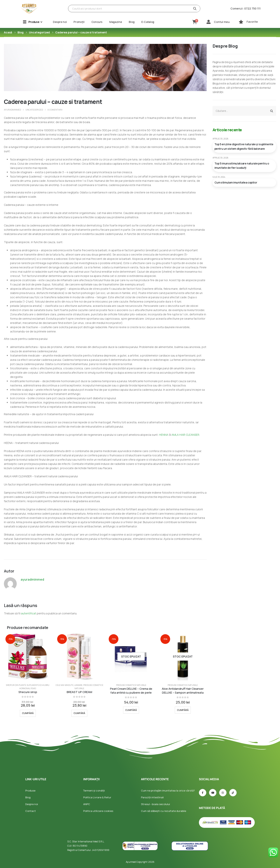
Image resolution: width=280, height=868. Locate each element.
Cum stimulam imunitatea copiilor (236, 182)
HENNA (164, 435)
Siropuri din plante (16, 685)
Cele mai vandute (65, 685)
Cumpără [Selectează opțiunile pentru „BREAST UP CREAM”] (79, 713)
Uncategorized (34, 110)
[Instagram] (223, 793)
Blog (132, 22)
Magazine (116, 22)
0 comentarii (55, 110)
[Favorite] (241, 22)
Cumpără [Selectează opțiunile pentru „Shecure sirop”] (28, 713)
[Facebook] (203, 793)
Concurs (97, 22)
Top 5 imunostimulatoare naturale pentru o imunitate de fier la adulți (242, 166)
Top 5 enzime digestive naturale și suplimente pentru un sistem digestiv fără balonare (244, 146)
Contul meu (222, 22)
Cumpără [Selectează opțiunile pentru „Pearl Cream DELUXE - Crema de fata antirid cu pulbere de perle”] (131, 710)
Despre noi (60, 22)
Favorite (252, 22)
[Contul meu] (209, 22)
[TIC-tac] (233, 793)
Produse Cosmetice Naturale (131, 685)
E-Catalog (148, 22)
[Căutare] (194, 9)
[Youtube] (213, 793)
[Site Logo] (29, 9)
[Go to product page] (28, 657)
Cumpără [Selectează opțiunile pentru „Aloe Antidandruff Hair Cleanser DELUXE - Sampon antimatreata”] (183, 710)
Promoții (79, 22)
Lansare (78, 685)
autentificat (29, 613)
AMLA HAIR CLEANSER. (186, 435)
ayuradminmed (12, 110)
